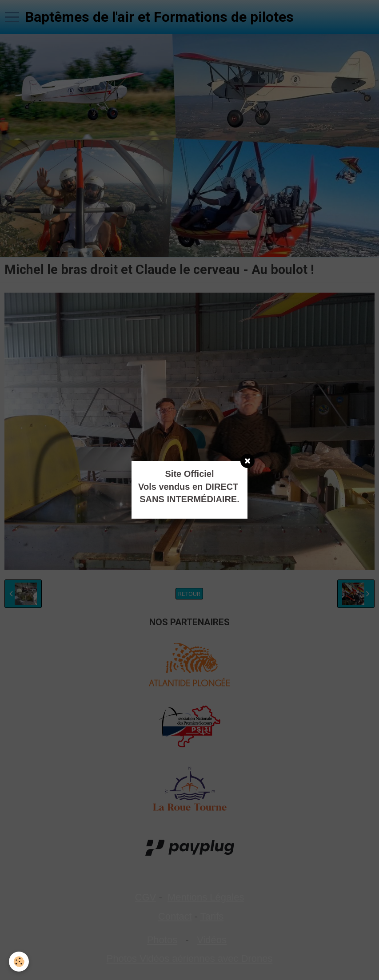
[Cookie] (19, 962)
